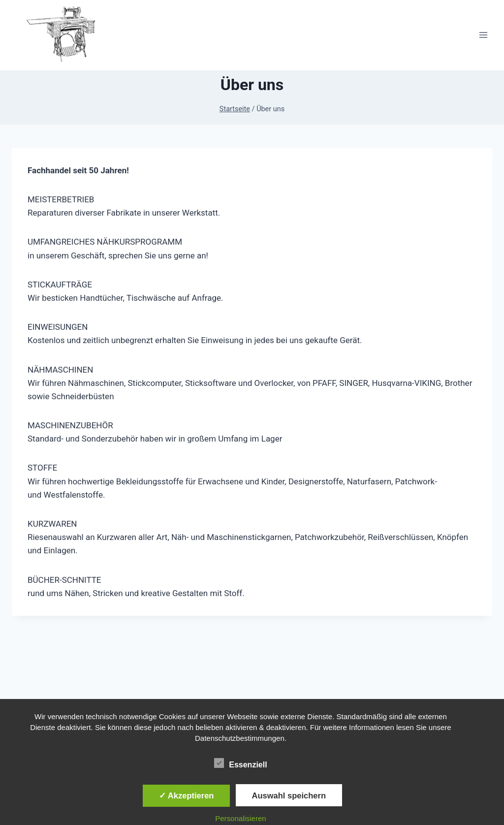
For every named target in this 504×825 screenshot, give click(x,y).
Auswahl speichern (289, 795)
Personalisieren (240, 818)
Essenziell (240, 763)
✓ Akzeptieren (187, 795)
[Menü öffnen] (483, 35)
